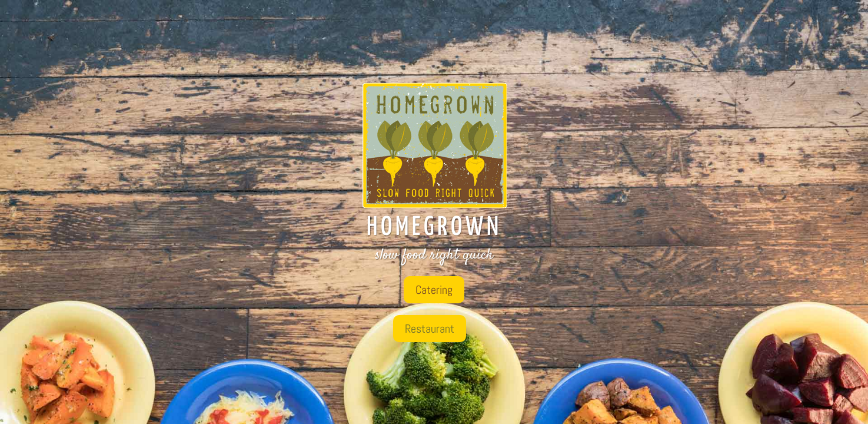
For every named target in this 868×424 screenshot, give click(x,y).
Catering (434, 290)
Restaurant (430, 329)
